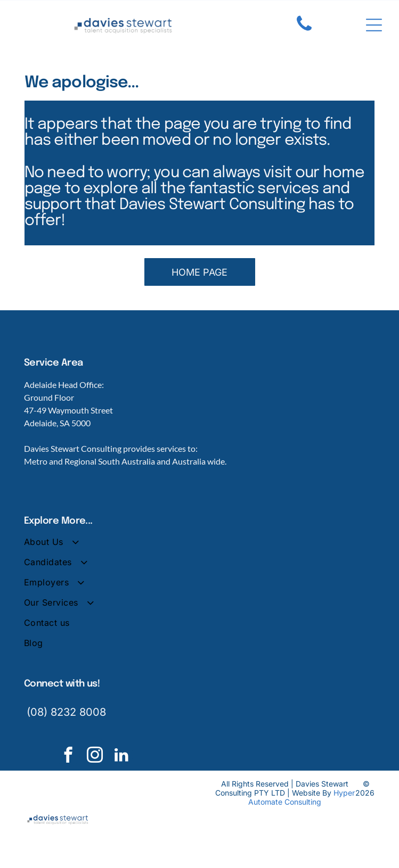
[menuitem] (199, 547)
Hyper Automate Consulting (302, 797)
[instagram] (95, 756)
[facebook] (68, 756)
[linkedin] (121, 756)
